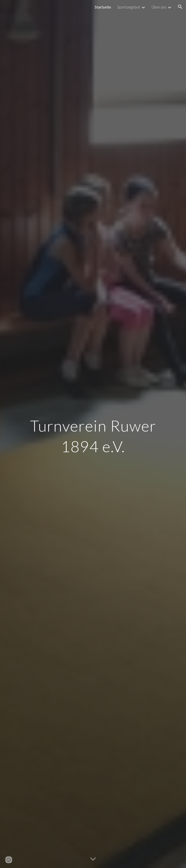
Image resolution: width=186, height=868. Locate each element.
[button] (180, 7)
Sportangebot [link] (129, 7)
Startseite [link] (103, 7)
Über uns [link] (159, 7)
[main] (93, 434)
